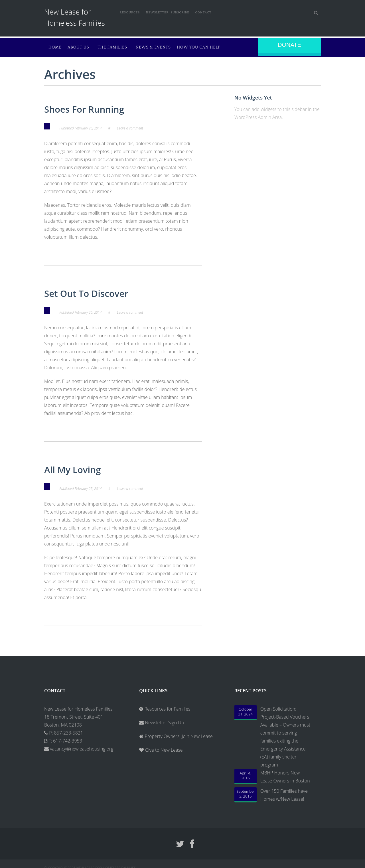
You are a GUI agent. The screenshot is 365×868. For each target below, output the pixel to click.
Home (55, 47)
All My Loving (78, 467)
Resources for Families (165, 706)
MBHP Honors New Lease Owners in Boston (285, 774)
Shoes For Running (92, 107)
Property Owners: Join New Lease (179, 733)
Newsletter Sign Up (162, 720)
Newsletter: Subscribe (174, 12)
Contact (215, 12)
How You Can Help (215, 47)
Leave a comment (130, 126)
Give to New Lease (163, 747)
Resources (131, 12)
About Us (81, 47)
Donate (289, 45)
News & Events (167, 47)
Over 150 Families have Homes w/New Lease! (284, 792)
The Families (120, 47)
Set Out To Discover (94, 291)
